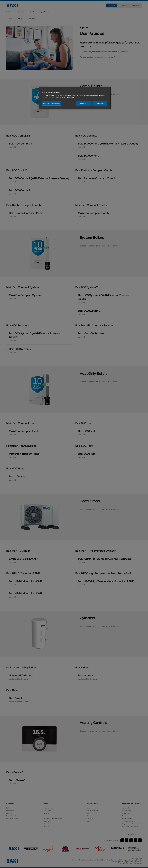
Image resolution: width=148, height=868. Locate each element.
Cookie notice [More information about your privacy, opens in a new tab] (70, 97)
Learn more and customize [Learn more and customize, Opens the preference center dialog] (52, 103)
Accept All (100, 103)
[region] (75, 98)
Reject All (83, 103)
